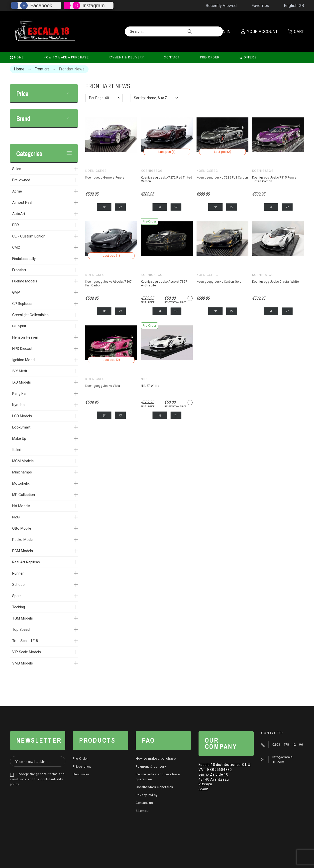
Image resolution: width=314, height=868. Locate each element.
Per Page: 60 (99, 98)
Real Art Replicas (26, 562)
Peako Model (23, 540)
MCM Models (23, 461)
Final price (148, 302)
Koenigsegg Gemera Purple (105, 178)
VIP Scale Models (27, 652)
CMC (16, 247)
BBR (16, 225)
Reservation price (175, 302)
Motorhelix (21, 483)
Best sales (81, 774)
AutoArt (19, 214)
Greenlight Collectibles (30, 315)
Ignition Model (24, 360)
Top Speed (21, 630)
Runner (18, 573)
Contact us (144, 803)
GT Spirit (19, 326)
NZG (16, 517)
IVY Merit (20, 371)
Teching (19, 607)
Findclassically (24, 259)
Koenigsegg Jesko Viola (103, 386)
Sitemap (142, 811)
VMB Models (23, 663)
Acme (17, 191)
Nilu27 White (150, 386)
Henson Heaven (25, 337)
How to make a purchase (156, 759)
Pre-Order (80, 759)
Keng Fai (19, 394)
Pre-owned (21, 180)
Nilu (145, 379)
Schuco (18, 585)
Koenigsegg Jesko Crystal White (275, 282)
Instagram (94, 5)
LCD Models (22, 416)
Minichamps (22, 472)
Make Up (19, 438)
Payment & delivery (151, 766)
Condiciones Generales (154, 787)
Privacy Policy (147, 795)
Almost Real (22, 203)
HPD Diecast (22, 349)
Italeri (17, 450)
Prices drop (82, 766)
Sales (17, 169)
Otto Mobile (22, 528)
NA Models (21, 506)
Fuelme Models (25, 281)
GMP (16, 292)
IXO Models (22, 382)
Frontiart (19, 270)
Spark (17, 596)
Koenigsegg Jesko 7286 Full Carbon (222, 178)
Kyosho (18, 405)
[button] (68, 94)
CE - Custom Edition (29, 236)
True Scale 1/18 (25, 641)
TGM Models (23, 618)
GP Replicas (22, 304)
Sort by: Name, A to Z (151, 98)
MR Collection (24, 495)
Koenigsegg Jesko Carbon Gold (219, 282)
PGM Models (23, 551)
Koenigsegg (96, 171)
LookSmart (21, 427)
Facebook (41, 5)
